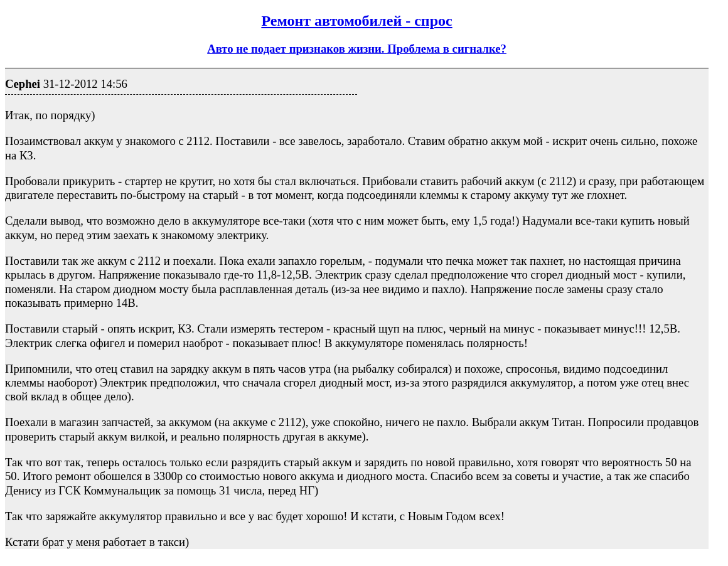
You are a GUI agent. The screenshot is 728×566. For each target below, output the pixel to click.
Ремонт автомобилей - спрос (356, 21)
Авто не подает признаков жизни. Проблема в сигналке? (357, 49)
